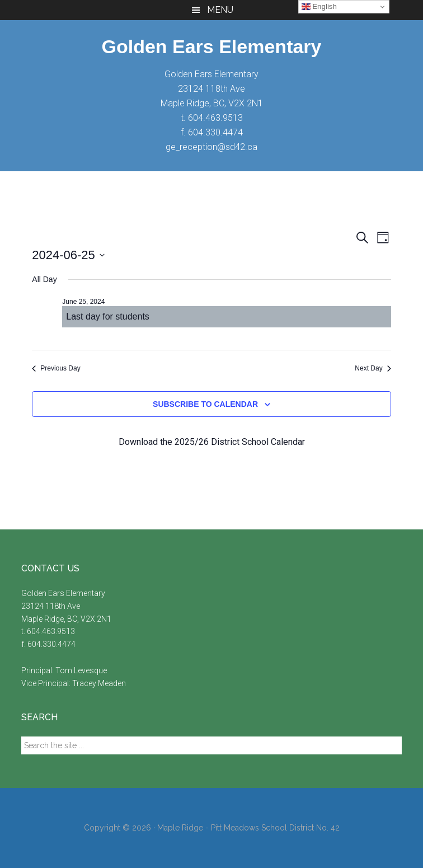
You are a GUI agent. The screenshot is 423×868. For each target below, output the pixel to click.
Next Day (373, 368)
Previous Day (56, 368)
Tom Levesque (81, 670)
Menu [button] (220, 10)
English (319, 7)
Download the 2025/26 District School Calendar (212, 442)
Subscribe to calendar (205, 404)
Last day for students (108, 316)
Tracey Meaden (99, 683)
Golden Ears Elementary (211, 46)
